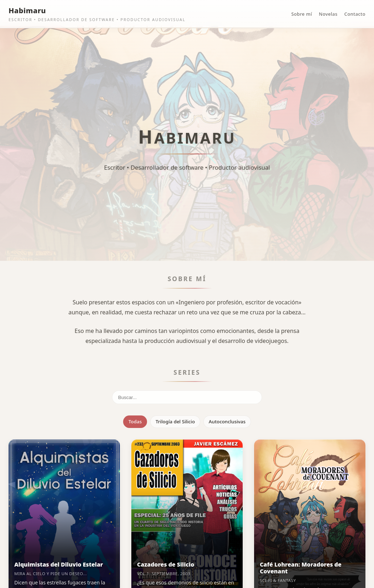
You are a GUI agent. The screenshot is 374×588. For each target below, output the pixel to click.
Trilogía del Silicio (175, 422)
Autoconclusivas (227, 422)
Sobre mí (302, 14)
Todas (135, 422)
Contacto (355, 14)
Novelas (328, 14)
